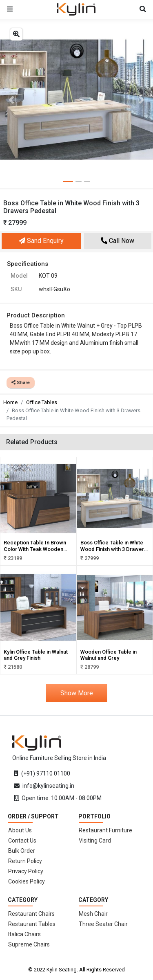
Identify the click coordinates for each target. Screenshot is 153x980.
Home (10, 402)
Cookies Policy (27, 881)
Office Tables (42, 402)
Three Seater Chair (103, 924)
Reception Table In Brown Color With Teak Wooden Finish (35, 549)
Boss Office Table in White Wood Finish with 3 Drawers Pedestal (114, 549)
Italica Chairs (24, 934)
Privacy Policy (26, 871)
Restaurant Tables (32, 924)
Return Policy (25, 861)
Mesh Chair (93, 914)
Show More (77, 693)
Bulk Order (22, 851)
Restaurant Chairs (31, 914)
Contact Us (22, 841)
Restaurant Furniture (105, 830)
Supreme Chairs (29, 944)
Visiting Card (95, 841)
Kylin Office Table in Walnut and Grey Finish (36, 655)
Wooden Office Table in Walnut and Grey (109, 655)
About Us (20, 830)
